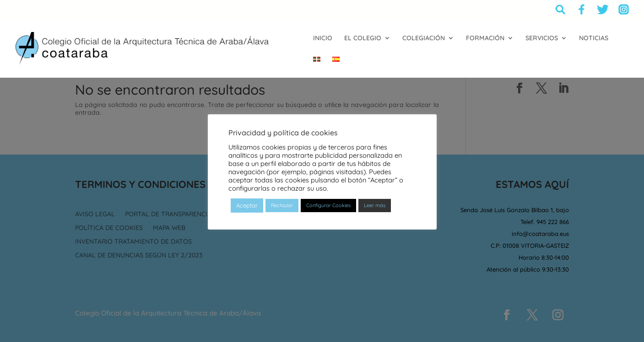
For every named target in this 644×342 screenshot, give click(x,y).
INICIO (323, 38)
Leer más (375, 209)
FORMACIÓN (485, 38)
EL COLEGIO (363, 38)
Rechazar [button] (282, 209)
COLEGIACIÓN (424, 38)
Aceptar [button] (247, 209)
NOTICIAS (594, 38)
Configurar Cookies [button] (328, 209)
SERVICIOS (542, 38)
